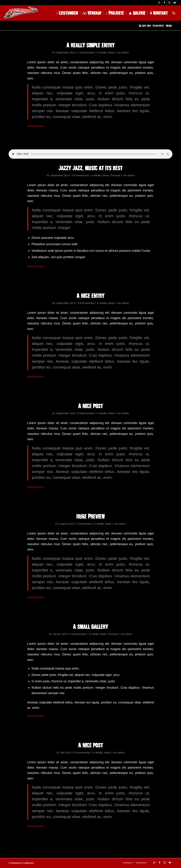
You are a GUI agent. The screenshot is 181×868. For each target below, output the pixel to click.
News (111, 53)
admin (126, 53)
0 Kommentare (86, 53)
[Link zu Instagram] (170, 3)
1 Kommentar (84, 524)
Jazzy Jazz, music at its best (90, 168)
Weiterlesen (37, 126)
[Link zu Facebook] (164, 3)
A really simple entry (90, 45)
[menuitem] (67, 13)
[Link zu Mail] (175, 3)
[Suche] (174, 13)
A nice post (90, 406)
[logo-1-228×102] (21, 13)
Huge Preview (91, 516)
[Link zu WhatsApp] (159, 3)
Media (103, 53)
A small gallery (90, 626)
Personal (115, 175)
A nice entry (90, 295)
